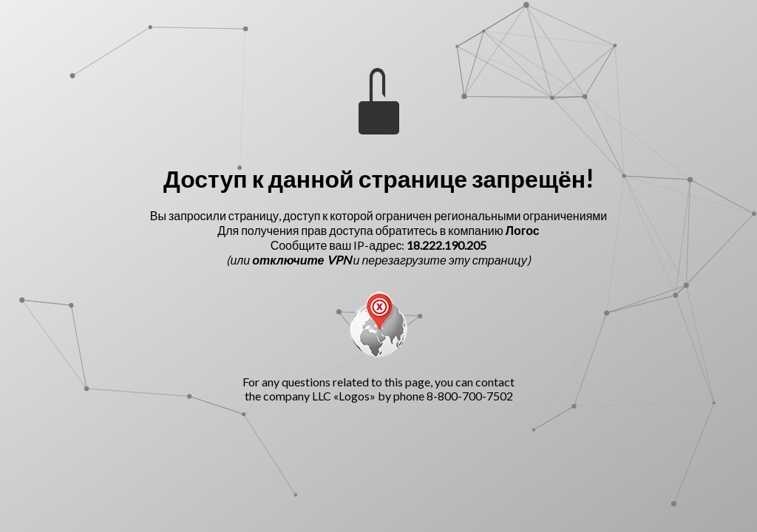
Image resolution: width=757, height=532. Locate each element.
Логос (523, 230)
